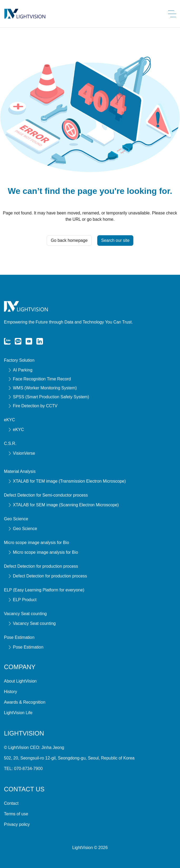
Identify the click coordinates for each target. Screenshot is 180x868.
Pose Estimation (26, 647)
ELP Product (22, 600)
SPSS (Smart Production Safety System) (49, 397)
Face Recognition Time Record (40, 379)
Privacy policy (17, 824)
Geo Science (23, 529)
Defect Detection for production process (48, 576)
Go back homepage (69, 240)
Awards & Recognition (25, 702)
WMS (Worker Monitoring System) (42, 388)
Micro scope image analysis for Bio (43, 552)
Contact (11, 803)
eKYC (16, 430)
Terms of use (16, 814)
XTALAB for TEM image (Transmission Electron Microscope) (67, 481)
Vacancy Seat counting (32, 623)
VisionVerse (22, 453)
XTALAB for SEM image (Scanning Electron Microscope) (64, 505)
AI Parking (20, 370)
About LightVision (20, 681)
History (11, 692)
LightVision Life (18, 713)
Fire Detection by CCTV (33, 406)
